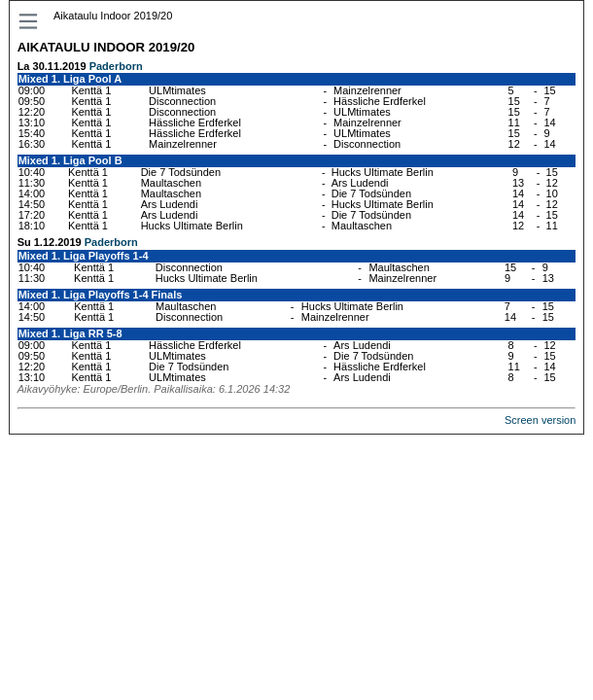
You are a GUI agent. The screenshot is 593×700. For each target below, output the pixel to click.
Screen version (540, 420)
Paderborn (116, 66)
